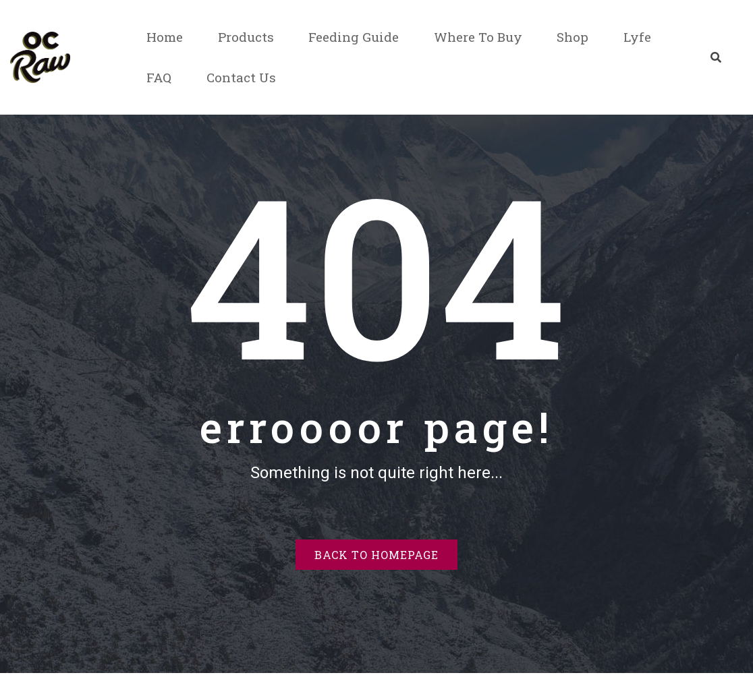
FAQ (159, 77)
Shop (573, 37)
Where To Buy (478, 37)
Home (165, 37)
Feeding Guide (354, 37)
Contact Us (241, 77)
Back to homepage (376, 555)
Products (246, 37)
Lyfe (637, 37)
